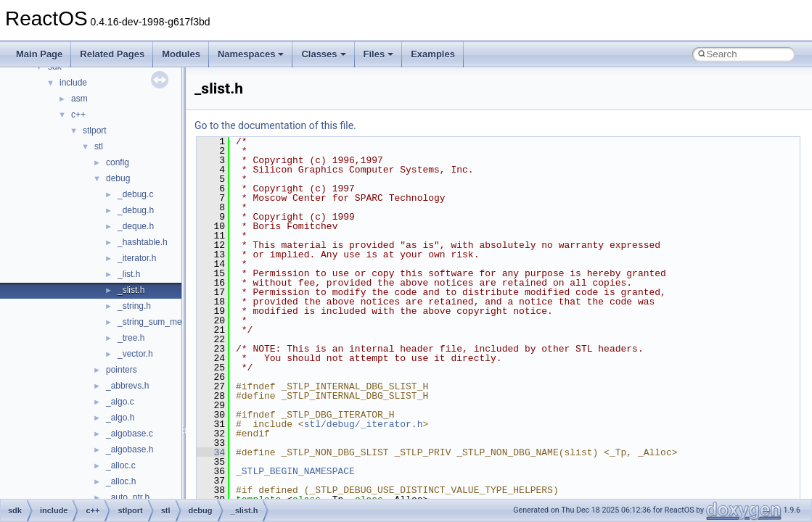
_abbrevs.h (127, 386)
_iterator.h (137, 258)
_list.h (129, 274)
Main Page (39, 54)
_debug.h (136, 210)
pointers (122, 370)
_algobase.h (130, 449)
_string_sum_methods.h (164, 322)
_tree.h (131, 338)
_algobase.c (130, 434)
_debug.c (135, 194)
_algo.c (120, 402)
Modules (181, 54)
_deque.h (136, 226)
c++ (78, 115)
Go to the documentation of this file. (275, 125)
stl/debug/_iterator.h (364, 424)
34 (211, 452)
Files (379, 54)
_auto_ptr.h (128, 497)
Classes (323, 54)
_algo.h (120, 418)
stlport (95, 130)
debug (118, 178)
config (118, 162)
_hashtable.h (143, 242)
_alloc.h (121, 481)
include (73, 83)
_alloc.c (121, 465)
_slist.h (131, 290)
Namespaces (251, 54)
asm (79, 99)
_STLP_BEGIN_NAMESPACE (295, 471)
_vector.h (135, 354)
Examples (433, 54)
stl (99, 146)
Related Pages (112, 54)
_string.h (134, 306)
